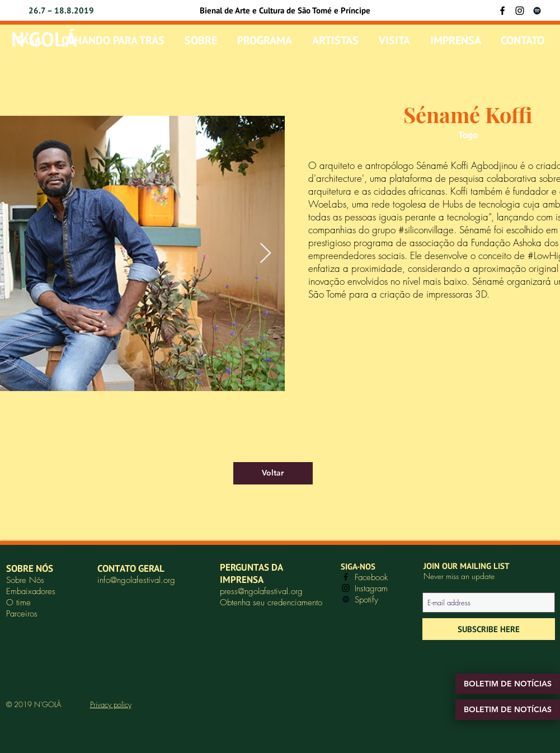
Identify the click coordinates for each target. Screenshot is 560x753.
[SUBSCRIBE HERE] (489, 629)
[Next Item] (265, 254)
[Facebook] (502, 11)
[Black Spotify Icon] (537, 11)
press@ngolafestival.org (261, 591)
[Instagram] (520, 11)
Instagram (371, 589)
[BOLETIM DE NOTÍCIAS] (508, 684)
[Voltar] (273, 473)
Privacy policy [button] (111, 704)
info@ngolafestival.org (136, 580)
